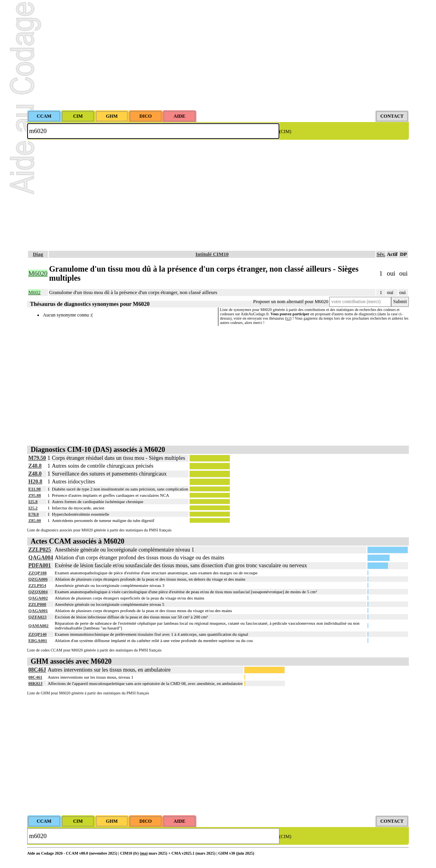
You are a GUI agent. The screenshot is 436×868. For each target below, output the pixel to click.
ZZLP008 (37, 604)
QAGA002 (38, 598)
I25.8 (33, 502)
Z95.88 (35, 495)
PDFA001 (40, 565)
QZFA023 (37, 617)
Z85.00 (35, 520)
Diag (38, 254)
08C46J (37, 670)
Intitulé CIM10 (212, 254)
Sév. (381, 254)
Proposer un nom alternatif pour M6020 (291, 302)
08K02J (35, 683)
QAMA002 (38, 626)
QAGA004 (41, 558)
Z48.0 (35, 474)
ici (288, 318)
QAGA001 (38, 611)
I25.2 (33, 508)
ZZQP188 (37, 573)
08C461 (35, 677)
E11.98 (34, 489)
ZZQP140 (37, 634)
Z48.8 (35, 466)
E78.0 (34, 514)
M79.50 (37, 458)
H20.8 (35, 482)
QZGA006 (38, 579)
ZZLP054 (37, 585)
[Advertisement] (218, 55)
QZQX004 (38, 592)
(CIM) (285, 131)
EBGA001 (38, 640)
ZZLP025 (40, 550)
